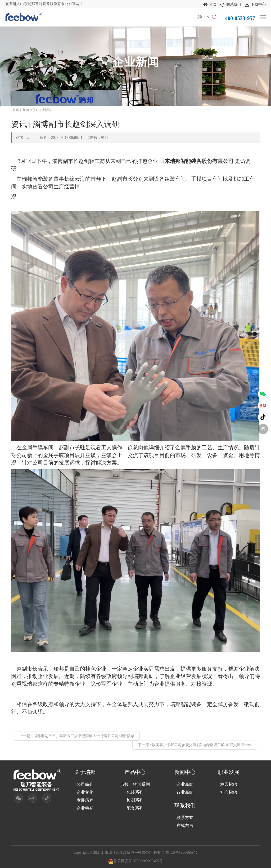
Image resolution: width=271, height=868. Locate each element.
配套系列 (135, 808)
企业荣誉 (85, 808)
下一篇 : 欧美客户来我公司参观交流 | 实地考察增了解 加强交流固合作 (195, 745)
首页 (210, 5)
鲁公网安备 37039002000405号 (135, 861)
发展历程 (85, 800)
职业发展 (229, 772)
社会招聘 (229, 792)
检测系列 (135, 800)
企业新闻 (45, 110)
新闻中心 (29, 110)
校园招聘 (229, 784)
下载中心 (255, 5)
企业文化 (85, 792)
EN (207, 17)
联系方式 (185, 818)
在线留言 (185, 825)
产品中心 (135, 772)
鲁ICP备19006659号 (182, 852)
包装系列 (135, 792)
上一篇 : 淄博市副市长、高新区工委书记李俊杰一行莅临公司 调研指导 (77, 736)
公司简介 (85, 784)
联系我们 (231, 5)
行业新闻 (185, 792)
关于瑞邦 (85, 772)
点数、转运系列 (135, 784)
